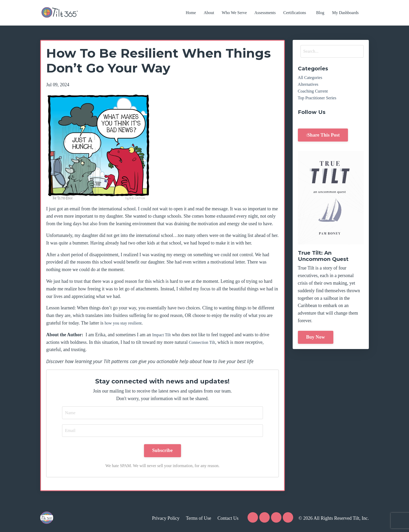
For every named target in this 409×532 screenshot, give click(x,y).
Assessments (266, 13)
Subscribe (163, 451)
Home (191, 13)
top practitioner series (319, 101)
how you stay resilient (125, 323)
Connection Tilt (204, 342)
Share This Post (323, 138)
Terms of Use (199, 519)
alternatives (309, 86)
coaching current (315, 93)
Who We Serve (235, 13)
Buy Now (316, 341)
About (209, 13)
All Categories (311, 78)
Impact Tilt (163, 335)
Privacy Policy (166, 519)
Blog (320, 13)
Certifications (295, 13)
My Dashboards (346, 13)
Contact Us (228, 519)
